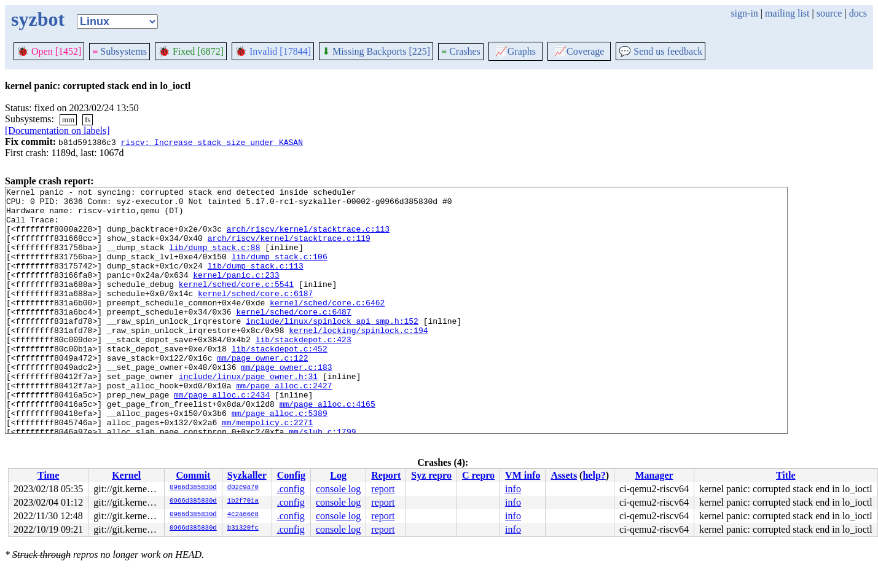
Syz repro (431, 475)
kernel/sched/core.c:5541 (236, 304)
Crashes (461, 51)
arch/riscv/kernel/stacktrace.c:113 (308, 238)
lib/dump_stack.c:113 (256, 282)
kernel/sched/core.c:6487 (293, 337)
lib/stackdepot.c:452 (280, 382)
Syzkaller (247, 475)
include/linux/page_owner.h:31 (248, 415)
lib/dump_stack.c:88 (214, 260)
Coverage (579, 51)
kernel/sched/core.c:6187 (255, 315)
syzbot (38, 19)
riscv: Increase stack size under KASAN (211, 142)
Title (786, 475)
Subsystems (120, 51)
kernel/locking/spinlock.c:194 (358, 359)
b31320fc (243, 528)
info (513, 489)
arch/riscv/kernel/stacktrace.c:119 (289, 249)
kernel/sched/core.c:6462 (327, 326)
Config (291, 475)
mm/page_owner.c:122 (262, 393)
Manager (654, 475)
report (383, 489)
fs (88, 120)
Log (338, 475)
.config (291, 489)
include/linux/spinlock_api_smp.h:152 (332, 348)
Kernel (126, 475)
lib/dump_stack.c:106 (280, 271)
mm (68, 120)
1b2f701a (243, 501)
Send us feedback (660, 51)
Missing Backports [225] (376, 51)
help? (594, 475)
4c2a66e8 (243, 515)
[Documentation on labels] (57, 131)
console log (338, 489)
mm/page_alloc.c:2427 (284, 426)
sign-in (744, 13)
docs (858, 13)
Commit (193, 475)
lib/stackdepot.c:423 (304, 370)
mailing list (787, 13)
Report (386, 475)
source (829, 13)
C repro (478, 475)
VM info (523, 475)
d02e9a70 (243, 488)
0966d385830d (193, 488)
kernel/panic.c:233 (236, 293)
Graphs (515, 51)
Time (48, 475)
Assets (564, 475)
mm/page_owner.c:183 (286, 404)
